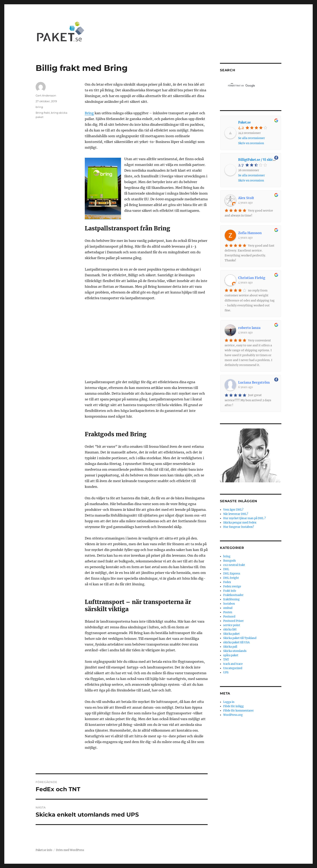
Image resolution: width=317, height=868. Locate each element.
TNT (226, 660)
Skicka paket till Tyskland (240, 638)
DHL (226, 569)
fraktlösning (231, 599)
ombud (228, 608)
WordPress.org (233, 715)
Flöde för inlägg (233, 706)
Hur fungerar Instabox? (239, 527)
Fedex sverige (232, 586)
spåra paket (231, 655)
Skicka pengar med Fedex (240, 523)
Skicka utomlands (235, 651)
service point (232, 625)
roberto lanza (249, 328)
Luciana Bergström (254, 382)
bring (39, 107)
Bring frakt (43, 113)
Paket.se (244, 122)
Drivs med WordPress (70, 850)
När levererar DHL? (236, 514)
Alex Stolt (246, 198)
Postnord (229, 617)
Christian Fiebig (252, 278)
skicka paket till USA (236, 642)
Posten (228, 612)
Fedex (227, 582)
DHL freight (231, 578)
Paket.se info (44, 850)
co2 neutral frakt (234, 565)
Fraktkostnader (233, 595)
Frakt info (230, 591)
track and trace (233, 664)
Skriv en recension (251, 143)
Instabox (229, 604)
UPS (226, 673)
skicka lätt (230, 629)
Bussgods (230, 561)
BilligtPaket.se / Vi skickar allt (261, 160)
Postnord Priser (233, 621)
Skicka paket (231, 634)
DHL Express (232, 574)
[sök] (244, 86)
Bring (89, 113)
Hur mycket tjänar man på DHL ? (244, 518)
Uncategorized (233, 668)
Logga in (229, 702)
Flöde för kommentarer (238, 711)
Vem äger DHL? (233, 510)
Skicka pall (230, 647)
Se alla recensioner (251, 138)
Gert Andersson (46, 95)
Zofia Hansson (250, 233)
